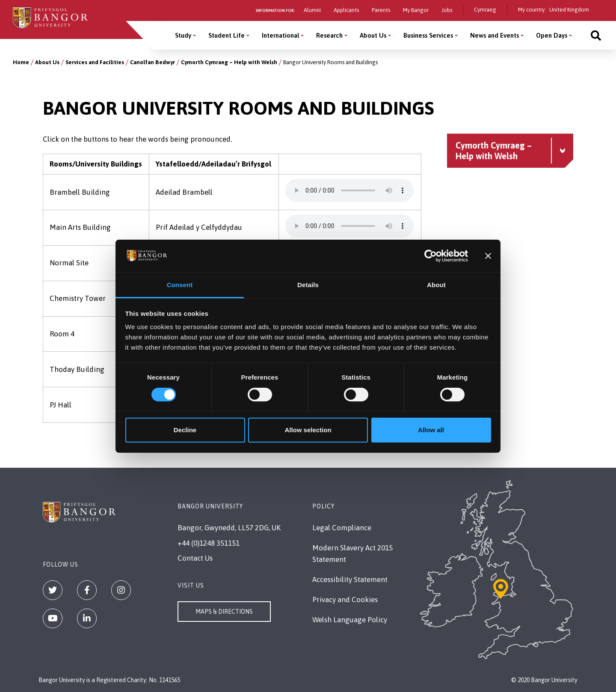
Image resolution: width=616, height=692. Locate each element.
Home (21, 62)
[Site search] (596, 35)
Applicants (346, 10)
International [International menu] (280, 35)
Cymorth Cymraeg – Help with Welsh (229, 62)
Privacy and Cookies (345, 600)
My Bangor (416, 10)
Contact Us (195, 558)
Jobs (447, 10)
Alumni (312, 10)
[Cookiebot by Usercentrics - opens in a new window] (431, 256)
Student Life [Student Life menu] (227, 35)
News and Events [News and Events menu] (495, 35)
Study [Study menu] (183, 35)
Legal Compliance (342, 528)
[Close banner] (488, 256)
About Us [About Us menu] (373, 35)
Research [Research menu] (329, 35)
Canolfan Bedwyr (153, 62)
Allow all (431, 430)
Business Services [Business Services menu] (428, 35)
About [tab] (436, 285)
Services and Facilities (95, 62)
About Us (47, 62)
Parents (381, 10)
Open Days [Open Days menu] (552, 35)
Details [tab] (308, 285)
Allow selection (308, 430)
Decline (185, 430)
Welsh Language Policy (350, 620)
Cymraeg (485, 10)
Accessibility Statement (350, 579)
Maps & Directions (224, 612)
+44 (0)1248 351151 (209, 543)
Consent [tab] (180, 285)
